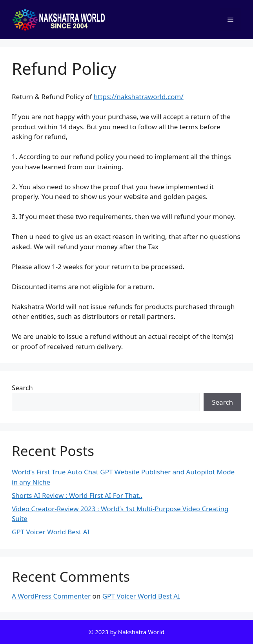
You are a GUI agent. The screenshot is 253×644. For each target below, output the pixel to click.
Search (22, 388)
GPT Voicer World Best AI (51, 532)
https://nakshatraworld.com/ (139, 97)
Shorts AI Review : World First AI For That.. (77, 495)
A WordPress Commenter (51, 596)
